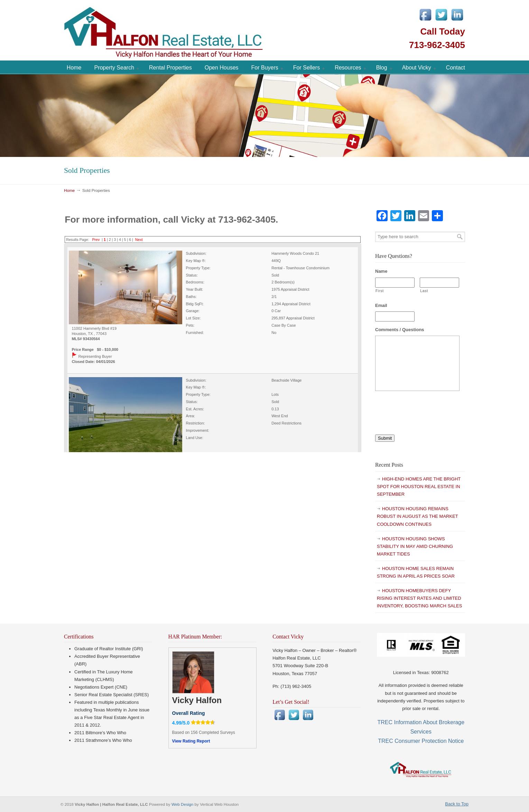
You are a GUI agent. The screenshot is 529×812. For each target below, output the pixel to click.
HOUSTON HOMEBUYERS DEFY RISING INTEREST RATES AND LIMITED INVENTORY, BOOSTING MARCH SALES (419, 598)
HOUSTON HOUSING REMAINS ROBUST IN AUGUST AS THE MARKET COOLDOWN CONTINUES (417, 516)
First (380, 291)
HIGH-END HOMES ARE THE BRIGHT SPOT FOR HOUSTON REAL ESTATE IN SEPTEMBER (419, 487)
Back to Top (457, 804)
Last (424, 291)
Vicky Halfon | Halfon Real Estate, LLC (202, 31)
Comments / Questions (400, 330)
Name (381, 271)
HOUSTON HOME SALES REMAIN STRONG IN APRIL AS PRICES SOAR (416, 572)
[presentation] (428, 410)
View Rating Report (191, 741)
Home (69, 190)
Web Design (183, 804)
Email (381, 305)
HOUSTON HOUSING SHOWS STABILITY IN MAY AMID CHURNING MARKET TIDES (415, 546)
